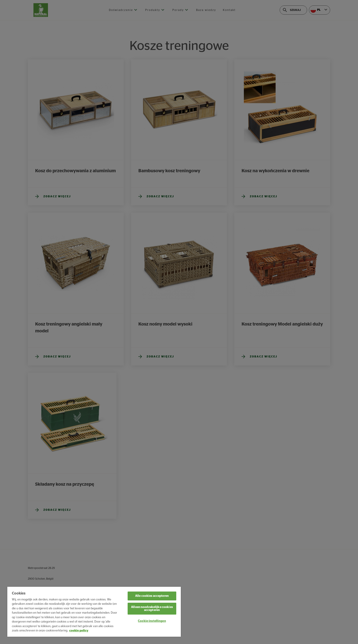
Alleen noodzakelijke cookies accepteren (152, 609)
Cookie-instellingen (152, 621)
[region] (94, 612)
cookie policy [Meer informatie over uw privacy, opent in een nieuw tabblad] (79, 631)
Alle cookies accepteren (152, 596)
